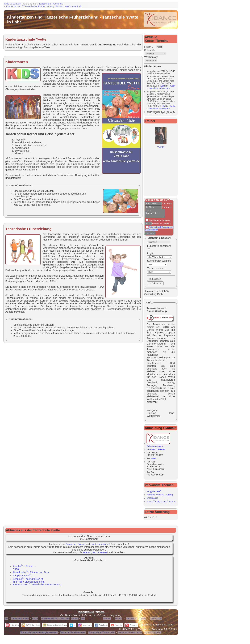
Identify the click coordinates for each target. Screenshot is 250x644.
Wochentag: (151, 57)
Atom (38, 627)
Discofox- (71, 546)
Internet (102, 554)
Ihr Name (166, 207)
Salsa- (81, 546)
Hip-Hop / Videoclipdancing (28, 583)
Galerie (119, 620)
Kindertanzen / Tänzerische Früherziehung (37, 586)
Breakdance (152, 500)
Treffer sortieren (156, 270)
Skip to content (13, 4)
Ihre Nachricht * (156, 214)
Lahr (163, 86)
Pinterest (131, 627)
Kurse (35, 620)
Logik (150, 255)
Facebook (101, 627)
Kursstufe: (150, 50)
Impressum (132, 620)
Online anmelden (158, 446)
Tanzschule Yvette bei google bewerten (39, 634)
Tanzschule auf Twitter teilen (102, 634)
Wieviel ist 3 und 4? (161, 225)
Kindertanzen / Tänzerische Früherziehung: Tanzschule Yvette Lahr (44, 6)
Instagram (85, 627)
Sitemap (107, 620)
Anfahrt (75, 620)
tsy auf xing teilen (153, 634)
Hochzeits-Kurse (100, 546)
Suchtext (153, 239)
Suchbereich (154, 262)
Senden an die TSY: (158, 200)
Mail (83, 620)
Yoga (16, 570)
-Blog (12, 626)
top (6, 620)
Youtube (116, 627)
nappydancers (154, 493)
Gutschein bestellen (156, 451)
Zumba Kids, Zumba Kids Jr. (161, 503)
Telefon (87, 554)
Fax (95, 554)
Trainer (150, 121)
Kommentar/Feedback (55, 626)
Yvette (173, 86)
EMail (153, 460)
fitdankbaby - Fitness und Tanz (31, 574)
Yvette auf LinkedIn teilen (130, 634)
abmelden (165, 88)
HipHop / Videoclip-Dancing (160, 496)
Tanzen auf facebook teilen (73, 634)
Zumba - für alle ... (24, 568)
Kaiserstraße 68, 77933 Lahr (56, 620)
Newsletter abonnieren (159, 222)
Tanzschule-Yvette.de (51, 4)
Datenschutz (156, 620)
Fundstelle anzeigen (159, 247)
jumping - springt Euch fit (28, 581)
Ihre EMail (167, 204)
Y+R (141, 631)
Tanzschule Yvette (20, 620)
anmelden (154, 88)
